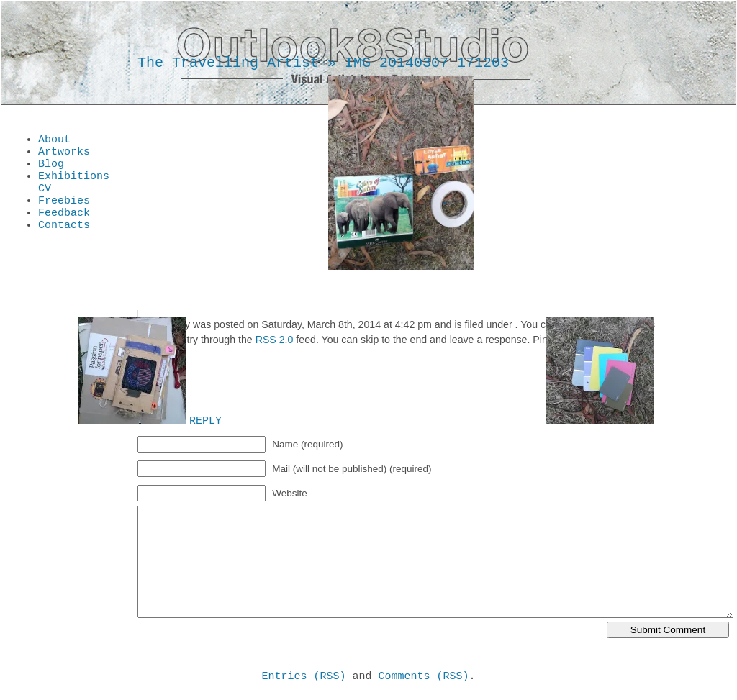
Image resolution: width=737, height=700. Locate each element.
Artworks (64, 155)
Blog (51, 170)
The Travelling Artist (228, 63)
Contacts (64, 242)
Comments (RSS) (424, 678)
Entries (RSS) (303, 678)
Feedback (64, 227)
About (54, 141)
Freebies (64, 213)
